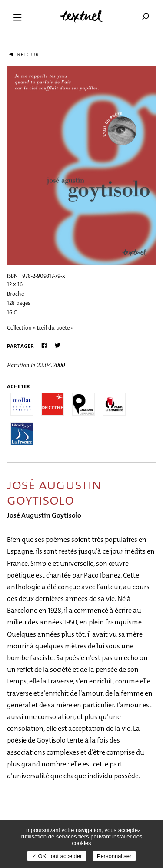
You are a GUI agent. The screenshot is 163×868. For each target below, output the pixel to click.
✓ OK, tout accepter (57, 856)
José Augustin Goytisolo (44, 515)
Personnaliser (114, 856)
